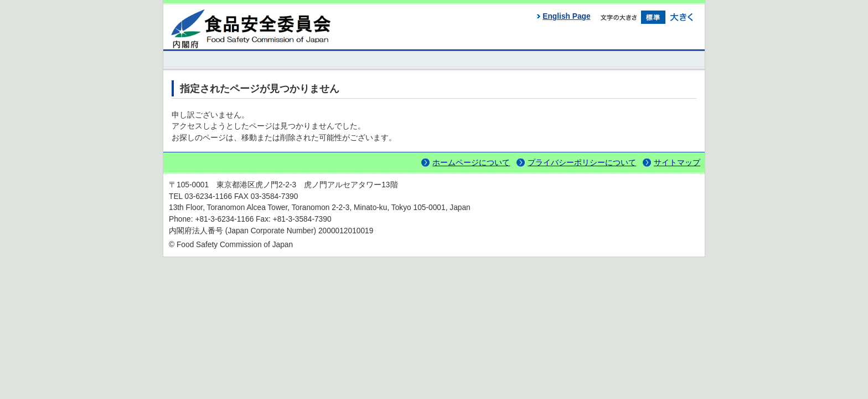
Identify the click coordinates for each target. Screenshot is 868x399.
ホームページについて (471, 163)
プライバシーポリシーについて (582, 163)
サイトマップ (677, 163)
